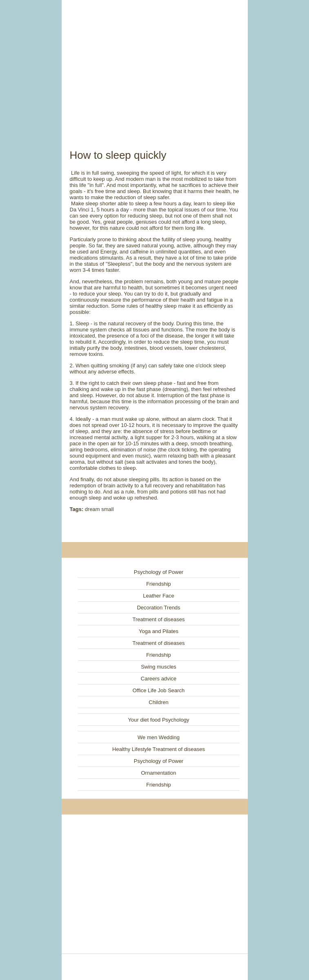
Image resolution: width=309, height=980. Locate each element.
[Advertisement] (155, 65)
